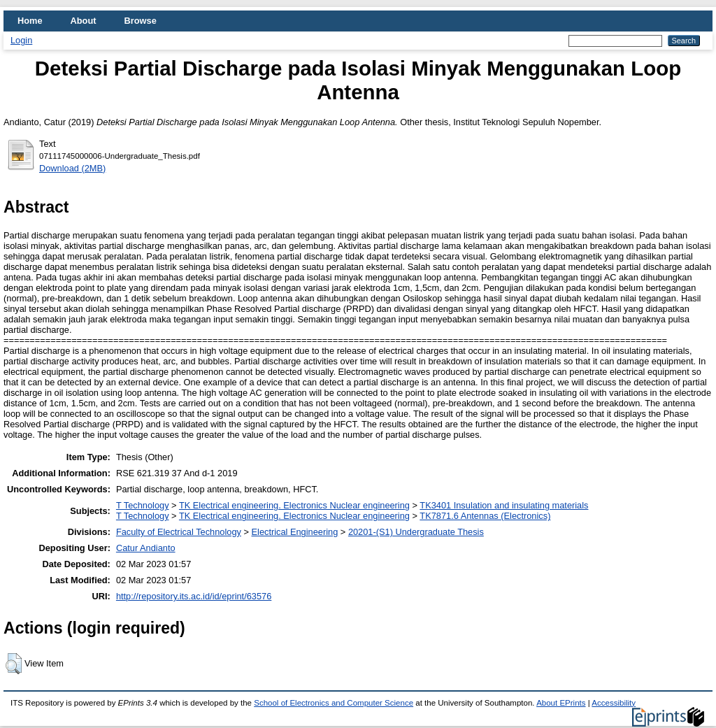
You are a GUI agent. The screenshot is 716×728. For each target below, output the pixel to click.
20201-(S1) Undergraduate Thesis (416, 532)
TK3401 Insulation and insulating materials (504, 505)
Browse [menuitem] (141, 21)
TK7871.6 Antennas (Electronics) (485, 516)
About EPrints (561, 703)
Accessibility (614, 703)
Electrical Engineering (295, 532)
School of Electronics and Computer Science (334, 703)
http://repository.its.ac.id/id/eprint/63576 (194, 596)
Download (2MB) (72, 168)
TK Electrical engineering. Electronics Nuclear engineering (294, 505)
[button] (14, 664)
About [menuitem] (84, 21)
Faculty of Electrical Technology (179, 532)
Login (21, 40)
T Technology (143, 505)
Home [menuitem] (30, 21)
